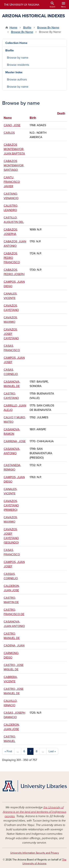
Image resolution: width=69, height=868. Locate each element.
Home (13, 28)
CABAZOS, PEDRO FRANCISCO (12, 258)
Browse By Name (48, 28)
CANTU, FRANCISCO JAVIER (12, 182)
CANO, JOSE (12, 125)
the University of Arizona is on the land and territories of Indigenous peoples (34, 812)
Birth (33, 118)
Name (8, 118)
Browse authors (17, 80)
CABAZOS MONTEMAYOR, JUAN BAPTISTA (14, 149)
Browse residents (18, 65)
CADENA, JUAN (14, 646)
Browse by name (18, 58)
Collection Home (16, 43)
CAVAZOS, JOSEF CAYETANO (11, 334)
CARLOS (9, 133)
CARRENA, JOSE (15, 441)
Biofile (27, 28)
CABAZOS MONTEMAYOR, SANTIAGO (14, 165)
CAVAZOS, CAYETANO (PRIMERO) (11, 505)
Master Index (14, 72)
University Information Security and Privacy (35, 853)
